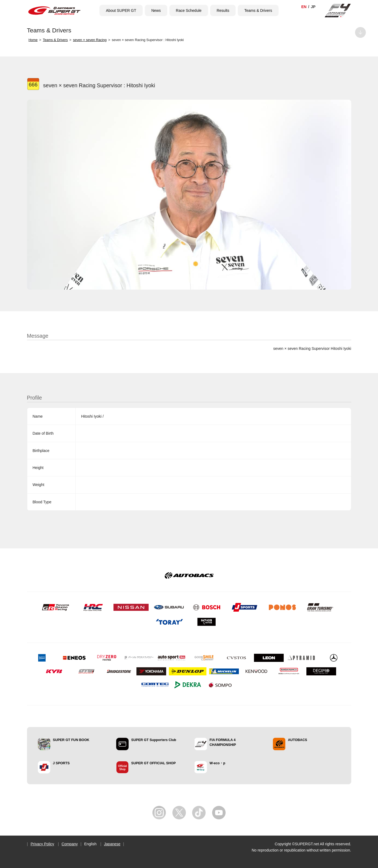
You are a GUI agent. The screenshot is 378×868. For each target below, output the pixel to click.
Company (70, 844)
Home (33, 40)
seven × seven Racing (90, 40)
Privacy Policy (42, 844)
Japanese (112, 844)
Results (223, 11)
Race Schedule (189, 11)
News (156, 11)
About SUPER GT (121, 11)
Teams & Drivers (258, 11)
